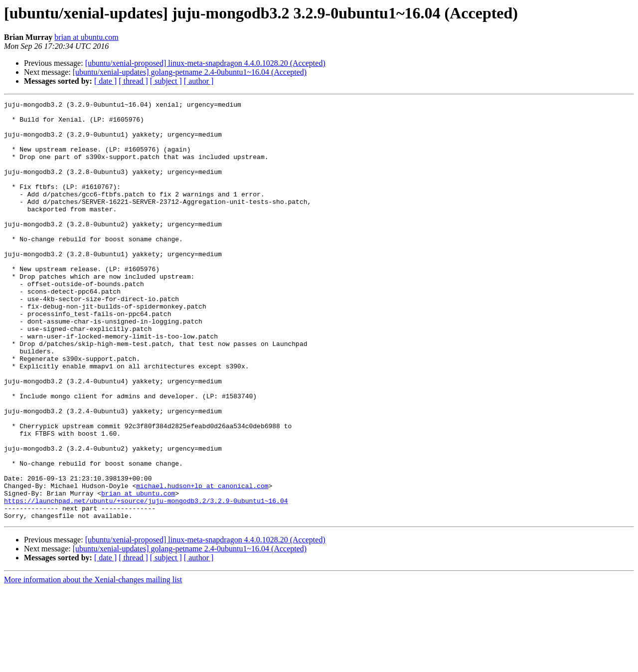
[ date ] (105, 81)
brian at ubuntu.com (86, 37)
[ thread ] (133, 81)
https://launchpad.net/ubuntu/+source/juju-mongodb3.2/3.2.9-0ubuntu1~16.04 (146, 581)
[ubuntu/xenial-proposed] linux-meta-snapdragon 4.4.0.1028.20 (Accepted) (205, 63)
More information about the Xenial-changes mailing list (93, 663)
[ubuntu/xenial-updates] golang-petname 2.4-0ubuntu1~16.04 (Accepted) (190, 72)
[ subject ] (166, 81)
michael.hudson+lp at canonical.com (202, 563)
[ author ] (199, 81)
